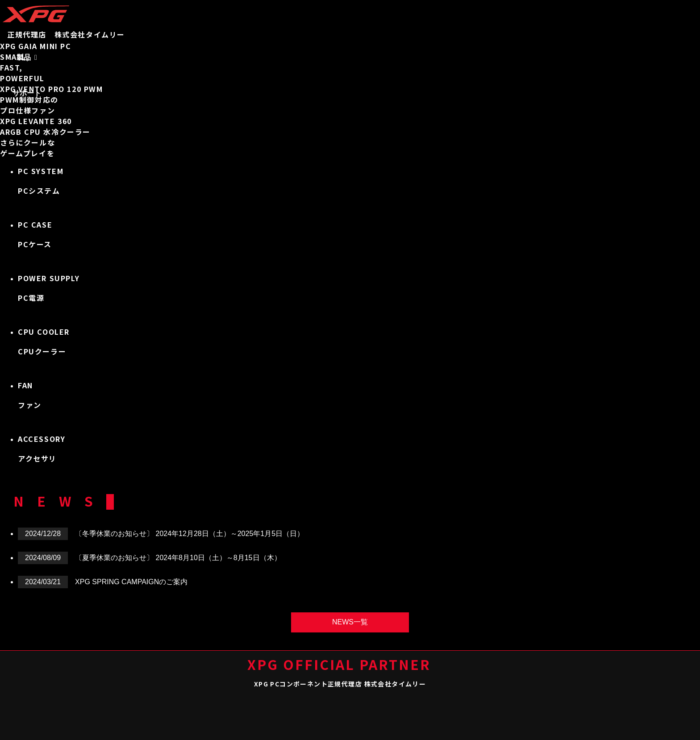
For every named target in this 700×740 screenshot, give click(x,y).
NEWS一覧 (350, 622)
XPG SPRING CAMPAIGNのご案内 (131, 582)
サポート (27, 93)
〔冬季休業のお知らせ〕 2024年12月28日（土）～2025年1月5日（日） (190, 534)
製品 (24, 57)
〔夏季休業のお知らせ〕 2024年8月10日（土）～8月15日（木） (178, 558)
